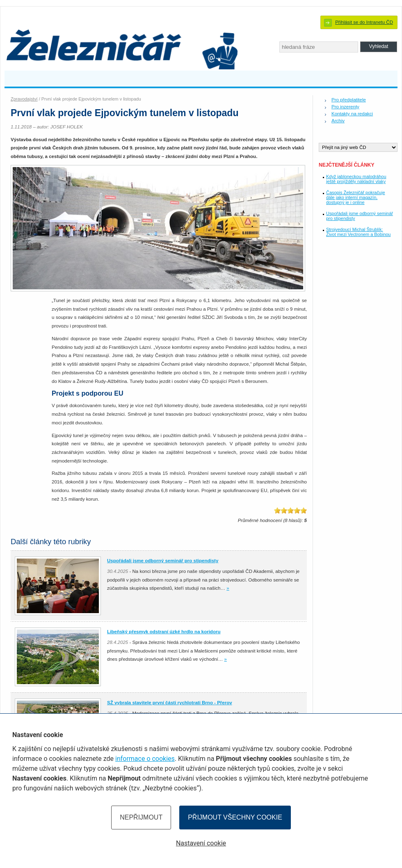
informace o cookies (145, 759)
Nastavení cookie (201, 843)
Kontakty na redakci (352, 114)
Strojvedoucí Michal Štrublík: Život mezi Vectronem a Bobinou (358, 232)
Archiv (338, 121)
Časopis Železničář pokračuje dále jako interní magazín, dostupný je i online (355, 197)
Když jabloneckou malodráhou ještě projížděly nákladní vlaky (356, 179)
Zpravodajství (24, 99)
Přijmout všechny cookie (235, 817)
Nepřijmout (141, 817)
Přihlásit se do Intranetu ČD (364, 22)
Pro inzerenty (345, 107)
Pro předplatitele (349, 100)
